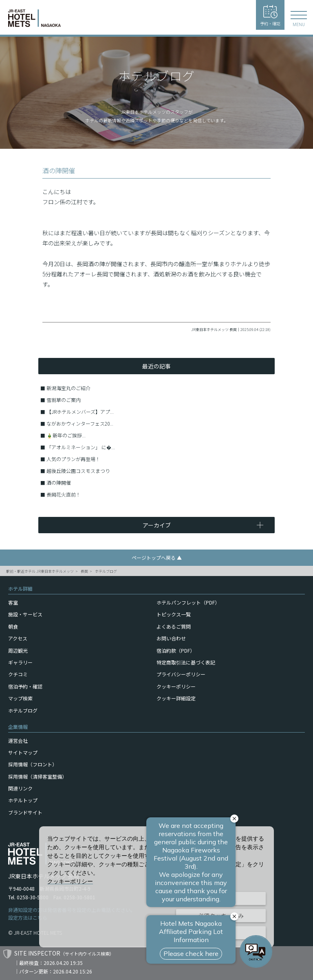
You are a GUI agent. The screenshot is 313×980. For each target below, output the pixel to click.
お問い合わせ (171, 638)
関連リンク (20, 788)
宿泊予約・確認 (25, 686)
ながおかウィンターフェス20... (80, 423)
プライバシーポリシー (181, 674)
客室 (13, 602)
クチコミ (18, 674)
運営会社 (18, 741)
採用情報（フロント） (33, 764)
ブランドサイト (25, 812)
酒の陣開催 (59, 482)
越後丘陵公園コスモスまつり (78, 471)
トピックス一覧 (174, 614)
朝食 (13, 626)
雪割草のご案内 (64, 400)
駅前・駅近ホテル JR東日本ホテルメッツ (40, 571)
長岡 (84, 571)
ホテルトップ (23, 800)
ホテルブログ (106, 571)
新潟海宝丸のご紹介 (68, 388)
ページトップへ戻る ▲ (157, 557)
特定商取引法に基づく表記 (186, 662)
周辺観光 (18, 650)
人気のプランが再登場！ (73, 459)
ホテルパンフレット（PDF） (188, 602)
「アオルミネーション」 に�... (81, 447)
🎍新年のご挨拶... (66, 435)
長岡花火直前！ (64, 494)
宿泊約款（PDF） (176, 650)
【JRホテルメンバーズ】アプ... (80, 412)
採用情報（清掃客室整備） (37, 776)
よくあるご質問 (174, 626)
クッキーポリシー (176, 686)
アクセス (18, 638)
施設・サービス (25, 614)
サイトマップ (23, 752)
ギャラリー (20, 662)
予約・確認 (270, 16)
